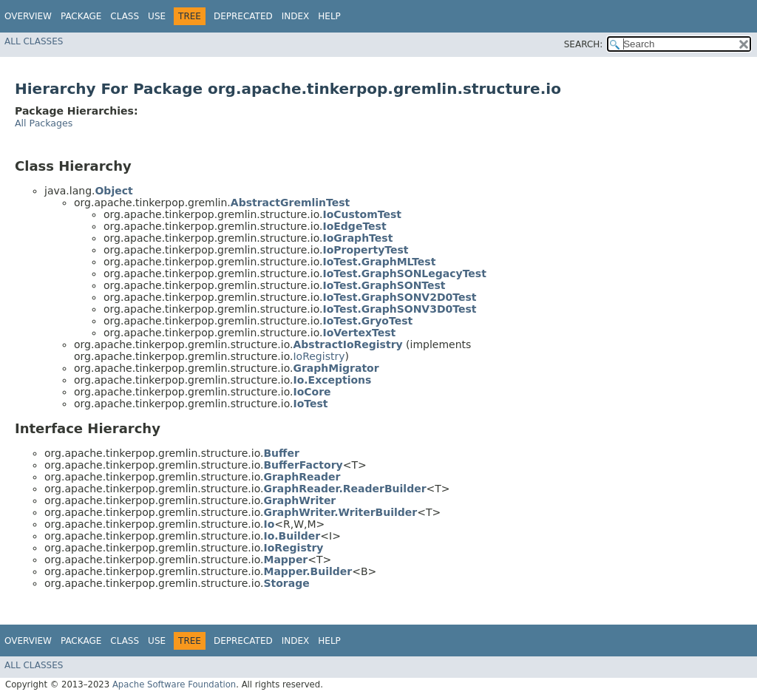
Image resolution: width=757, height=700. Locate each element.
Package (81, 16)
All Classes (34, 41)
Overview (28, 16)
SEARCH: (584, 44)
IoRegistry (319, 356)
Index (296, 16)
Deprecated (243, 16)
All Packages (44, 123)
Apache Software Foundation (174, 684)
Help (329, 16)
